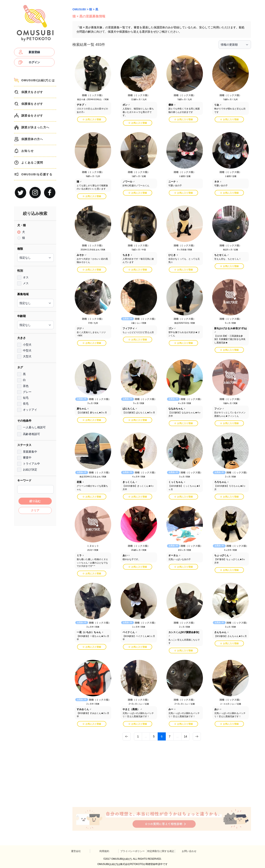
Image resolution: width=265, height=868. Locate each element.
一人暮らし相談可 (34, 427)
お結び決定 (30, 469)
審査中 (27, 458)
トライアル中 (31, 464)
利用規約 (104, 851)
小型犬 (27, 345)
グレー (27, 392)
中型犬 (27, 350)
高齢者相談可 (31, 434)
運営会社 (76, 851)
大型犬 (27, 356)
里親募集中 (30, 452)
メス (26, 283)
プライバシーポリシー (132, 851)
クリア (35, 510)
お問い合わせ (189, 851)
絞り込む (35, 501)
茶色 (26, 386)
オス (26, 277)
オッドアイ (30, 410)
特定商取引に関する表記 (161, 851)
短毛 (26, 398)
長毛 (26, 404)
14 (185, 736)
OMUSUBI (79, 9)
